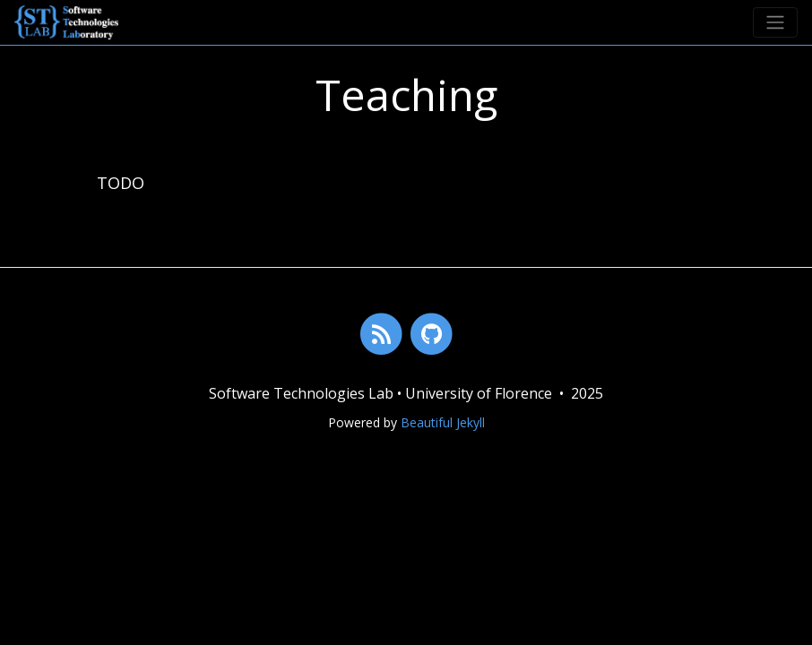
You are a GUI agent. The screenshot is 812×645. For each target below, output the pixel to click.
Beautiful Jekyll (443, 422)
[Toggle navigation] (775, 22)
